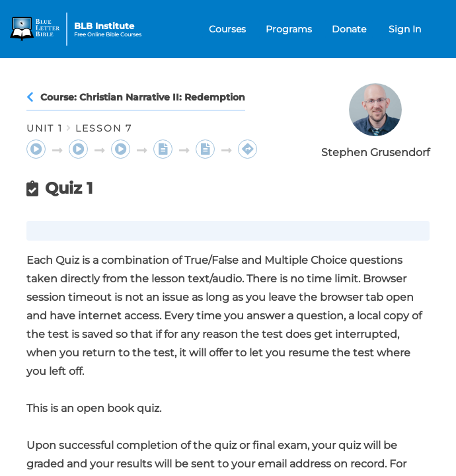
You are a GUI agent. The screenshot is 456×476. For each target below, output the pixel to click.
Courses (227, 29)
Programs (289, 29)
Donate (349, 29)
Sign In (405, 29)
